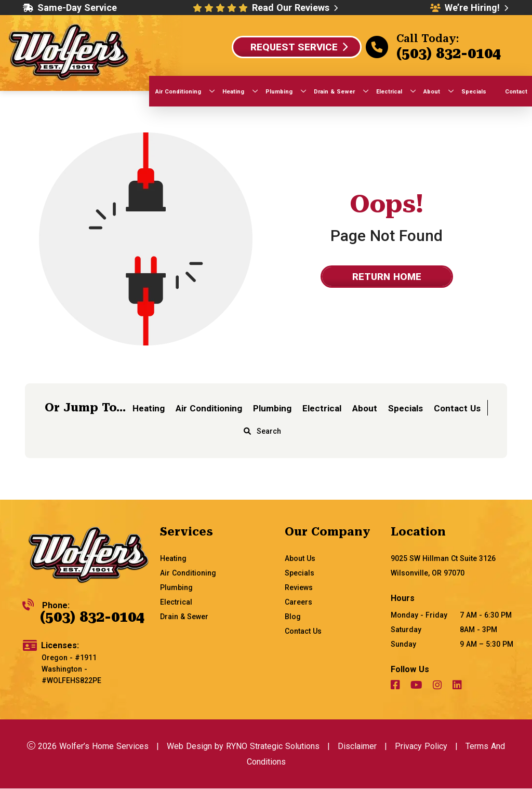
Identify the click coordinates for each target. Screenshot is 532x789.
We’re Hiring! (469, 8)
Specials (405, 408)
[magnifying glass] (247, 431)
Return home (387, 277)
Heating (149, 408)
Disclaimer (357, 746)
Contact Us (457, 408)
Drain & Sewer (184, 617)
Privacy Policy (421, 746)
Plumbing (272, 408)
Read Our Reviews (295, 8)
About (365, 408)
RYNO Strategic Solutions (273, 746)
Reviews (299, 587)
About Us (300, 558)
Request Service (299, 47)
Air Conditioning (209, 408)
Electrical (322, 408)
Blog (293, 617)
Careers (298, 602)
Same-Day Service (70, 8)
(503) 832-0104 (449, 53)
